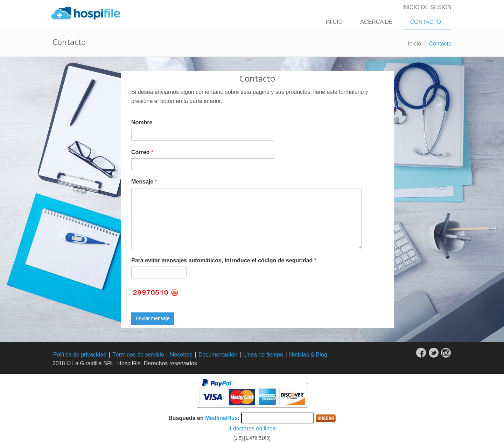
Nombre (142, 122)
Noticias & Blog (308, 355)
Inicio (334, 22)
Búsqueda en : (204, 418)
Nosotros (181, 355)
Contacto (426, 22)
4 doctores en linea (252, 429)
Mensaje (144, 182)
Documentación (218, 355)
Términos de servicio (138, 355)
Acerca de (376, 22)
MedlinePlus (221, 418)
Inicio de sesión (427, 7)
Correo (142, 152)
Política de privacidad (80, 355)
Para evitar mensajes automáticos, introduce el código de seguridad (224, 260)
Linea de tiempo (263, 355)
